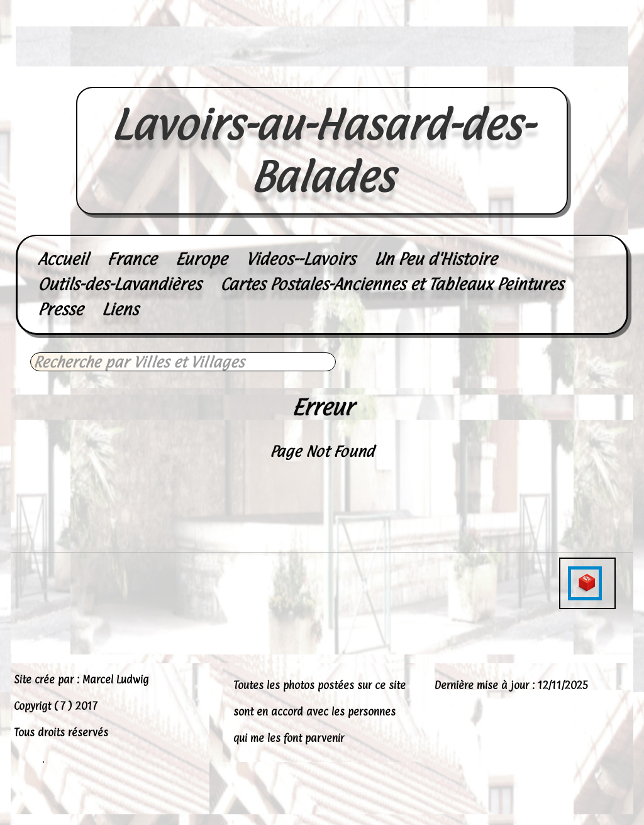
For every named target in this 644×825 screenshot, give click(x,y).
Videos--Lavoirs (301, 259)
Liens (120, 309)
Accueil (63, 259)
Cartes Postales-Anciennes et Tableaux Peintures (392, 284)
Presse (60, 309)
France (132, 259)
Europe (201, 259)
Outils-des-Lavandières (119, 284)
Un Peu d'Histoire (436, 259)
